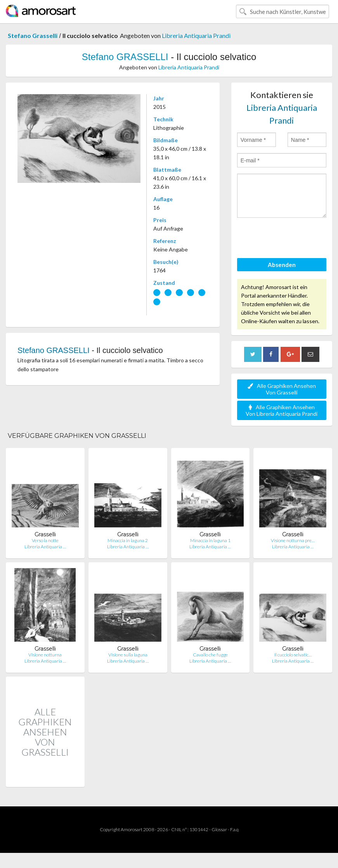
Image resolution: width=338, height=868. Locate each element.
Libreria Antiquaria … (45, 547)
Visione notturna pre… (293, 540)
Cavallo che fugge (210, 655)
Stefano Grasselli (33, 35)
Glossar (219, 829)
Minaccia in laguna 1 (210, 540)
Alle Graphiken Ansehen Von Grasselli (282, 389)
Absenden (282, 265)
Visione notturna (45, 655)
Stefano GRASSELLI (125, 57)
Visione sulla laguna (128, 655)
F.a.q (234, 829)
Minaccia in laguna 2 (128, 540)
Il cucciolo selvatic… (293, 655)
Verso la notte (45, 540)
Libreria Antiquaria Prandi (196, 35)
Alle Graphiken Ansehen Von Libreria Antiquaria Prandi (282, 410)
